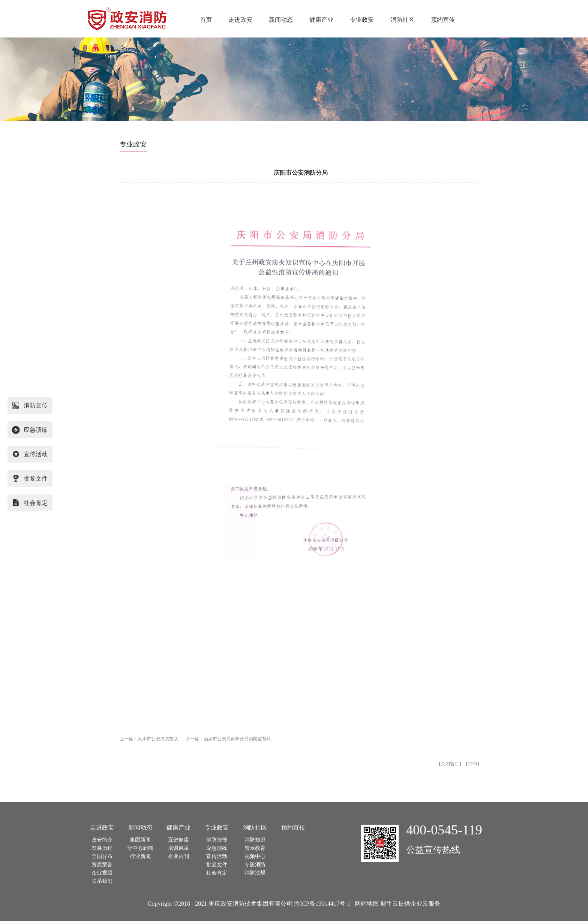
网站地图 (365, 904)
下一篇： (228, 739)
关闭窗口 (450, 764)
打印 (472, 764)
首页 (206, 20)
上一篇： (149, 739)
